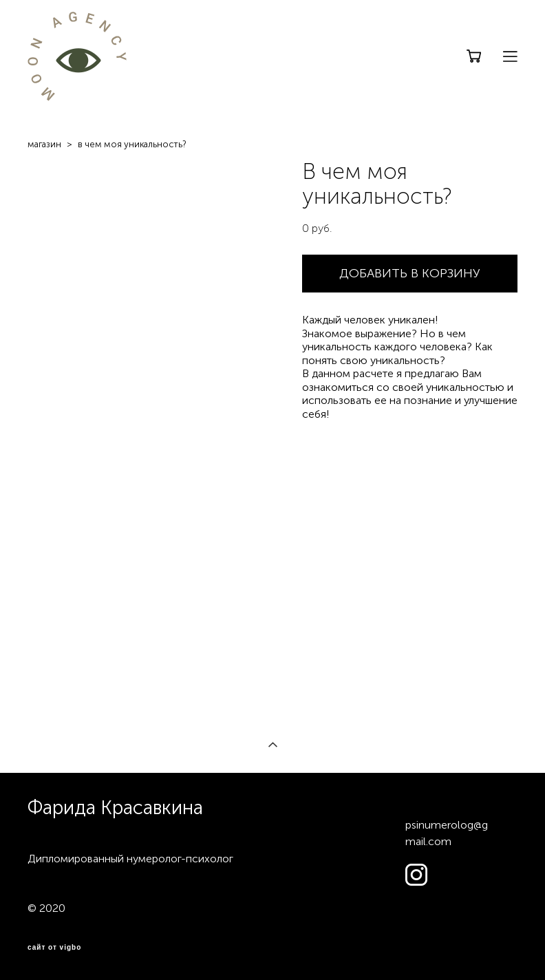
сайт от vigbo (54, 948)
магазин (44, 144)
